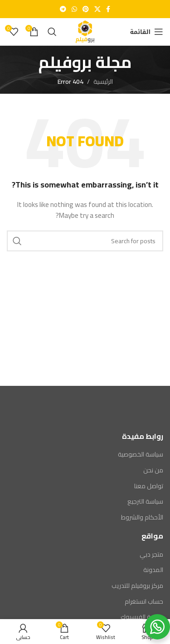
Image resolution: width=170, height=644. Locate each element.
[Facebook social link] (108, 9)
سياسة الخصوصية (141, 455)
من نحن (153, 471)
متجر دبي (151, 555)
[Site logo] (85, 31)
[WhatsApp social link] (74, 9)
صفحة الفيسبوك (142, 617)
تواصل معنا (149, 486)
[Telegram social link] (63, 9)
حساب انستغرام (144, 602)
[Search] (52, 32)
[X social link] (97, 9)
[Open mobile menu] (147, 32)
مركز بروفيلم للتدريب (137, 586)
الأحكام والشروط (142, 518)
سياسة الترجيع (145, 502)
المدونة (153, 570)
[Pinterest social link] (86, 9)
